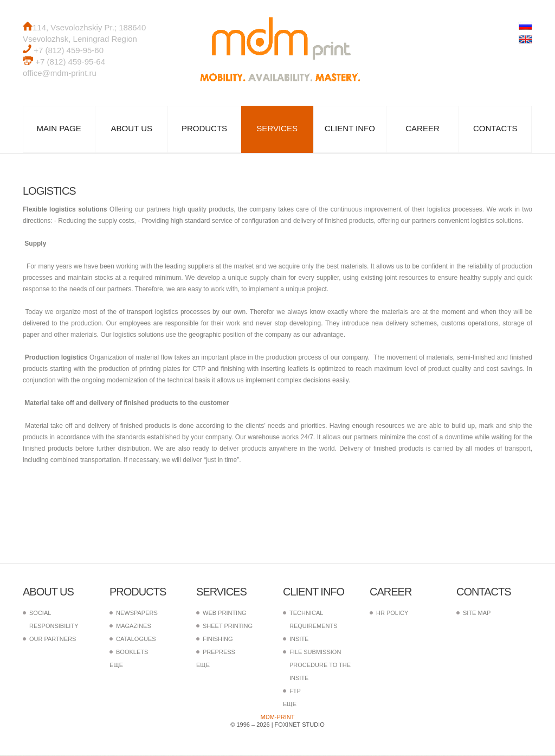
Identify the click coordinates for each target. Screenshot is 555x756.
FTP (295, 691)
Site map (477, 613)
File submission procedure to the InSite (320, 665)
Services (277, 129)
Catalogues (136, 639)
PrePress (219, 652)
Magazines (134, 626)
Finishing (218, 639)
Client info (350, 129)
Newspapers (137, 613)
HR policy (392, 613)
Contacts (495, 129)
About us (132, 129)
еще (116, 665)
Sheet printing (228, 626)
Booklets (132, 652)
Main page (59, 129)
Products (204, 129)
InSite (299, 639)
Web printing (225, 613)
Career (422, 129)
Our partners (53, 639)
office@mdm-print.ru (60, 73)
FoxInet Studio (300, 725)
